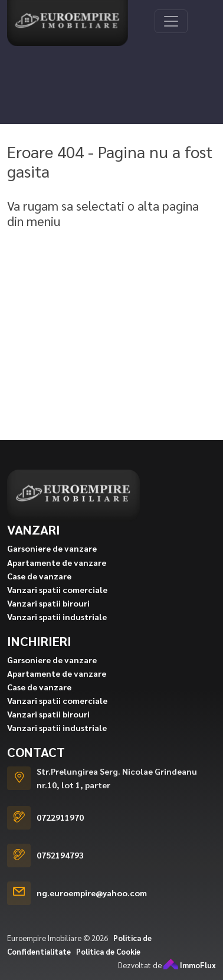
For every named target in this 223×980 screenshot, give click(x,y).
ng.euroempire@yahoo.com (92, 907)
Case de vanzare (39, 589)
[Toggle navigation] (171, 21)
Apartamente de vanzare (57, 576)
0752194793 (60, 869)
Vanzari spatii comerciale (57, 603)
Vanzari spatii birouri (48, 617)
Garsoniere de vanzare (52, 562)
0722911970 (60, 831)
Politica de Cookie (108, 965)
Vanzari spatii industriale (57, 630)
